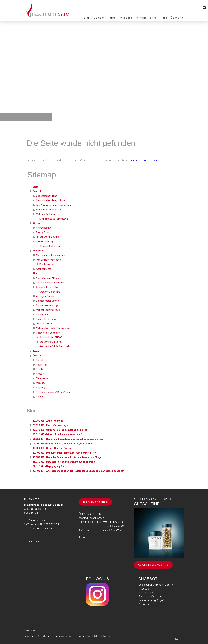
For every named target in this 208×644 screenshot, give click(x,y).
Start (87, 18)
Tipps (164, 18)
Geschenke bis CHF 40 (51, 337)
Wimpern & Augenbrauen (49, 210)
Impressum (29, 636)
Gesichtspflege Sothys (48, 287)
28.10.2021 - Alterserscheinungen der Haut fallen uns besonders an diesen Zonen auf (78, 471)
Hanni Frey (41, 360)
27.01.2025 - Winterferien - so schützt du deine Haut (61, 430)
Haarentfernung (44, 242)
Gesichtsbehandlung (47, 196)
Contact (40, 397)
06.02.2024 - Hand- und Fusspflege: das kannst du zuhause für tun (68, 439)
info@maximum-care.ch (38, 528)
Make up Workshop (46, 214)
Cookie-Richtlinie (94, 636)
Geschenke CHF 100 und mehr (55, 346)
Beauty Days (42, 232)
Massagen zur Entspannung (50, 255)
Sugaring (41, 388)
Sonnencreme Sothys (47, 305)
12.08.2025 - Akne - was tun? (48, 421)
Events (40, 369)
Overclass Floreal (45, 324)
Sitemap (107, 636)
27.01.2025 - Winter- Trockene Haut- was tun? (57, 434)
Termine (141, 18)
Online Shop (145, 604)
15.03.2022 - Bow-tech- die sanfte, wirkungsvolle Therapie (64, 462)
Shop (153, 18)
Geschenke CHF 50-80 (51, 342)
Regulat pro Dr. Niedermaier (50, 283)
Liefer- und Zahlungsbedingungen (57, 636)
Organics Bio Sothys (50, 292)
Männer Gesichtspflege (48, 310)
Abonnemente (44, 269)
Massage (126, 18)
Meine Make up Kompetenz (54, 219)
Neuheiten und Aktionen (48, 278)
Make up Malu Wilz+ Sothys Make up (55, 328)
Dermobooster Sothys (47, 301)
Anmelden (179, 639)
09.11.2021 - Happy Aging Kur (48, 466)
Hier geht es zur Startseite (144, 160)
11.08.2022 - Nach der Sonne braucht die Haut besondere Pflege (67, 457)
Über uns (177, 18)
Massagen (144, 589)
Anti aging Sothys (45, 296)
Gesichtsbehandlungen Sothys (156, 585)
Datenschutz (80, 636)
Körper (112, 18)
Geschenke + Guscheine (48, 333)
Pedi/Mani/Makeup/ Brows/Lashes (54, 392)
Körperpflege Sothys (47, 319)
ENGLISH (34, 542)
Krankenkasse (47, 264)
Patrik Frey (42, 365)
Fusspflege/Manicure (150, 596)
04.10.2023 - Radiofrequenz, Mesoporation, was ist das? (63, 444)
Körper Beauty (43, 228)
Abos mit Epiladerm (50, 246)
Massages (41, 383)
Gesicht (99, 18)
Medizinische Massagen (48, 260)
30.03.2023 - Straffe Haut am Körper (52, 448)
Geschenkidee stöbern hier (153, 565)
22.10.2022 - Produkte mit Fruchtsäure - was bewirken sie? (64, 453)
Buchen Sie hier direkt (95, 502)
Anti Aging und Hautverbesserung (53, 205)
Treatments (42, 378)
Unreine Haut (43, 315)
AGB (38, 636)
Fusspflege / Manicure (47, 237)
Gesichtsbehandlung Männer (51, 200)
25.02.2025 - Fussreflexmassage (50, 425)
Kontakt (40, 374)
